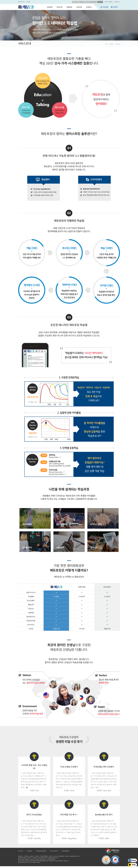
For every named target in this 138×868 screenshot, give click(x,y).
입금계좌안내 (66, 851)
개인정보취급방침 (41, 851)
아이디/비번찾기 (109, 2)
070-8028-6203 (42, 858)
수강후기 (89, 7)
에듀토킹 (111, 44)
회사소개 (21, 851)
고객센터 (115, 7)
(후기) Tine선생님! (34, 814)
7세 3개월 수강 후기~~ (69, 814)
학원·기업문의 (54, 851)
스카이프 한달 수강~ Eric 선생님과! (34, 767)
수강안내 (50, 7)
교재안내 (69, 7)
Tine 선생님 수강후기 (69, 767)
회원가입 (117, 2)
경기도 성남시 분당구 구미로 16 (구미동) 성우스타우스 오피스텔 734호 (37, 859)
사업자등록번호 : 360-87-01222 (49, 856)
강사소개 (59, 7)
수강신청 (79, 7)
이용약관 (30, 851)
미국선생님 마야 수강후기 (104, 767)
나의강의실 (104, 7)
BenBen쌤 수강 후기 (104, 814)
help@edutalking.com (53, 858)
